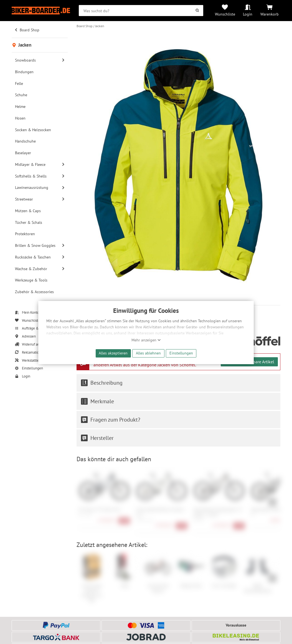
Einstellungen (181, 353)
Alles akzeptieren (113, 353)
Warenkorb (270, 14)
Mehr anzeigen (146, 340)
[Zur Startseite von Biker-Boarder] (41, 11)
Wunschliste (225, 14)
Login (248, 14)
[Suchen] (197, 11)
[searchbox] (141, 11)
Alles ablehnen (148, 353)
